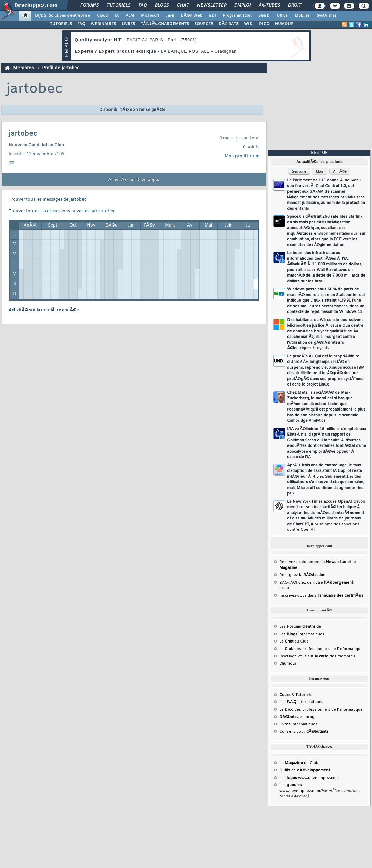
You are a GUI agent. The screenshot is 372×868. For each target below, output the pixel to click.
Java (170, 16)
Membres (23, 68)
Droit (295, 5)
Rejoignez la (302, 575)
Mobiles (302, 16)
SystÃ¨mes (327, 16)
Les (300, 627)
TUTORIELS (61, 24)
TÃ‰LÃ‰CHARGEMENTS (165, 24)
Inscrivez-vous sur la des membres (317, 656)
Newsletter (212, 5)
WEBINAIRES (103, 24)
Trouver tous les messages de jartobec (47, 200)
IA (117, 16)
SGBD (264, 16)
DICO (264, 24)
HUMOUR (284, 24)
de (305, 770)
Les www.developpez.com (309, 778)
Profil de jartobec (61, 68)
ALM (130, 16)
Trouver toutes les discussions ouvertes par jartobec (62, 211)
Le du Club (299, 763)
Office (282, 16)
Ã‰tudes (269, 5)
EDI (213, 16)
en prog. (297, 717)
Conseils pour (304, 732)
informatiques (298, 724)
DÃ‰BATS (229, 24)
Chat (183, 5)
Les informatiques (302, 634)
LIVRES (128, 24)
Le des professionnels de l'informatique (321, 649)
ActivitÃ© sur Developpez (134, 180)
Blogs (162, 5)
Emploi (242, 5)
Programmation (237, 16)
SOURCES (204, 24)
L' (288, 664)
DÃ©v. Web (191, 16)
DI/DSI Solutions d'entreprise (62, 16)
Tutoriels (119, 5)
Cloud (102, 16)
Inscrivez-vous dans (321, 596)
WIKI (249, 24)
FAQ (143, 5)
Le (286, 641)
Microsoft (150, 16)
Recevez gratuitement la (313, 562)
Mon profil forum (242, 156)
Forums (89, 5)
